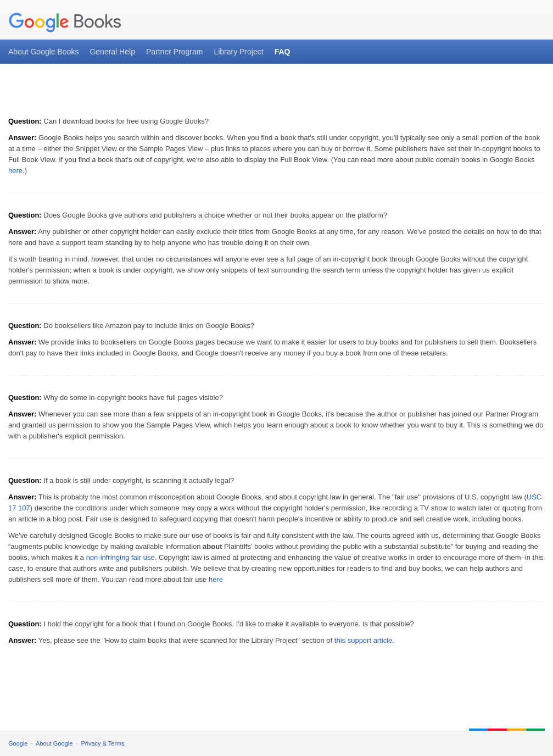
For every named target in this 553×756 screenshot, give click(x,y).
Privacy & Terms (103, 743)
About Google (54, 743)
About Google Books (43, 52)
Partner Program (174, 52)
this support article (364, 640)
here (15, 171)
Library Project (238, 52)
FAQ (283, 52)
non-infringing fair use (121, 557)
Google (18, 743)
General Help (112, 52)
